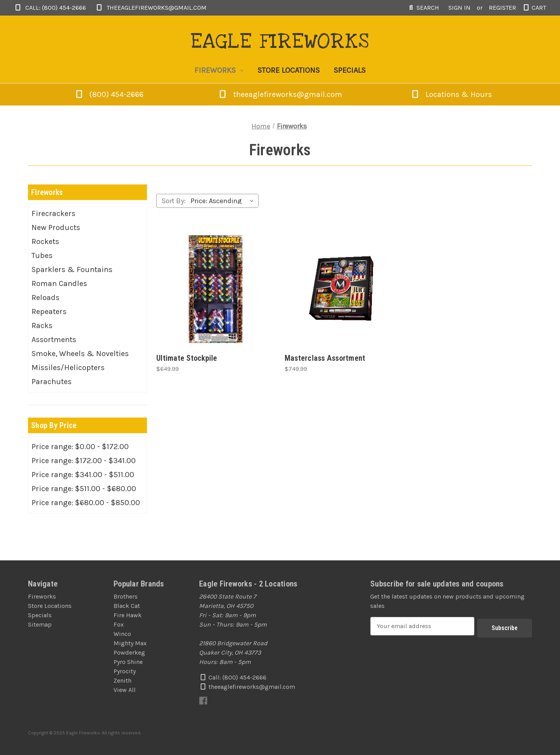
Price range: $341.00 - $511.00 (83, 475)
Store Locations (289, 70)
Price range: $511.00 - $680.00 (84, 489)
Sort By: (173, 201)
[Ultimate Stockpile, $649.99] (216, 289)
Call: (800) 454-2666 (50, 8)
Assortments (54, 340)
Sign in (459, 8)
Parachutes (52, 382)
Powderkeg (129, 652)
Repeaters (49, 312)
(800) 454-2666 (117, 94)
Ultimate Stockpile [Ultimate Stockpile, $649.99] (187, 358)
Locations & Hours (451, 94)
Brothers (126, 596)
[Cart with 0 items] (534, 8)
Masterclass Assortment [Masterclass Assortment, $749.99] (325, 358)
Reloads (45, 298)
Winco (122, 634)
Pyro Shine (128, 662)
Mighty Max (130, 643)
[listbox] (224, 201)
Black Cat (127, 606)
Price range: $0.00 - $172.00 (80, 447)
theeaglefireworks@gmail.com (151, 8)
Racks (42, 326)
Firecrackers (53, 213)
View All (125, 690)
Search (423, 8)
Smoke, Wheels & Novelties (80, 354)
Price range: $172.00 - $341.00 (84, 461)
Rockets (45, 241)
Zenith (122, 680)
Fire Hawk (128, 615)
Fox (119, 624)
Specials (350, 70)
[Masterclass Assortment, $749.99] (344, 289)
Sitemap (40, 624)
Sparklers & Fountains (72, 270)
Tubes (42, 255)
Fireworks (219, 70)
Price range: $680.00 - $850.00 (86, 503)
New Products (56, 227)
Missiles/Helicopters (68, 368)
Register (502, 8)
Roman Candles (59, 284)
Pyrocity (125, 671)
